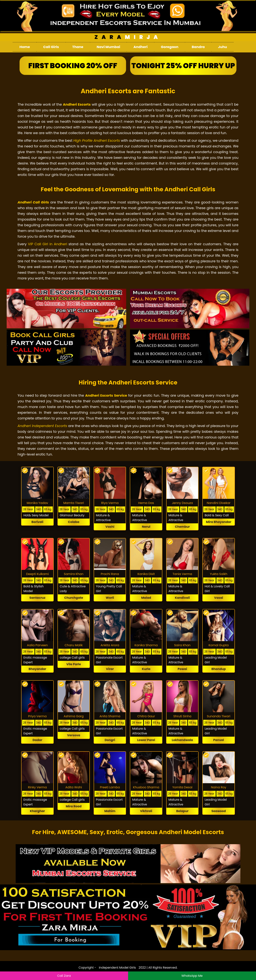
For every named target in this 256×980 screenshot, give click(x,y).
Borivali (37, 522)
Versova (74, 735)
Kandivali (182, 598)
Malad (146, 598)
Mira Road (74, 806)
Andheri (140, 47)
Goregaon (170, 47)
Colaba (74, 522)
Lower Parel (146, 740)
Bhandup (219, 669)
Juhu (223, 47)
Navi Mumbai (108, 47)
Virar (110, 669)
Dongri (110, 740)
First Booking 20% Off (73, 66)
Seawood (219, 811)
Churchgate (74, 598)
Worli (110, 598)
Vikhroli (146, 811)
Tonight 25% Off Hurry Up (183, 66)
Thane (78, 47)
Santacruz (37, 598)
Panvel (219, 740)
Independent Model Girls (117, 968)
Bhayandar (37, 669)
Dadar (37, 740)
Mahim (110, 811)
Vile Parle (74, 664)
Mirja (128, 37)
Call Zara (64, 976)
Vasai (219, 598)
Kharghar (37, 811)
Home (25, 47)
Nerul (146, 527)
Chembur (182, 527)
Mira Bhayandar (219, 522)
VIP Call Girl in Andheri (48, 244)
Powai (182, 669)
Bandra (198, 47)
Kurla (146, 669)
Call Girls (51, 47)
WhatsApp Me (192, 976)
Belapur (182, 811)
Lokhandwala (182, 740)
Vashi (110, 527)
